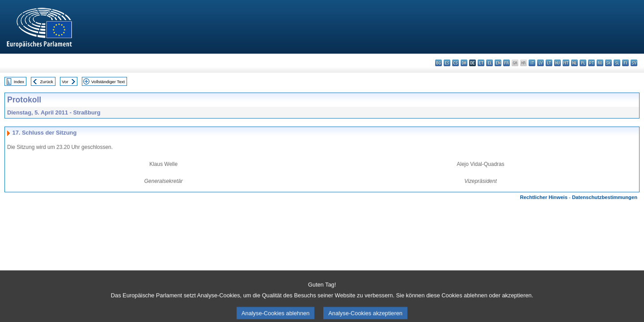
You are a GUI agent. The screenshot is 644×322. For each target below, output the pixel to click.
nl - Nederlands (574, 63)
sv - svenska (634, 63)
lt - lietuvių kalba (549, 63)
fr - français (506, 63)
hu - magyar (557, 63)
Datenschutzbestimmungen (605, 197)
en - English (498, 63)
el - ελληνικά (489, 63)
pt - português (591, 63)
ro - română (600, 63)
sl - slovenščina (617, 63)
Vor (65, 82)
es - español (447, 63)
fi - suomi (625, 63)
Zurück (47, 82)
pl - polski (583, 63)
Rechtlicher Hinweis (544, 197)
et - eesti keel (481, 63)
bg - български (439, 63)
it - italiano (532, 63)
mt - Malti (566, 63)
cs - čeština (455, 63)
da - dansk (464, 63)
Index (19, 82)
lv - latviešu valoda (540, 63)
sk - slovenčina (608, 63)
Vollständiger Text (108, 82)
